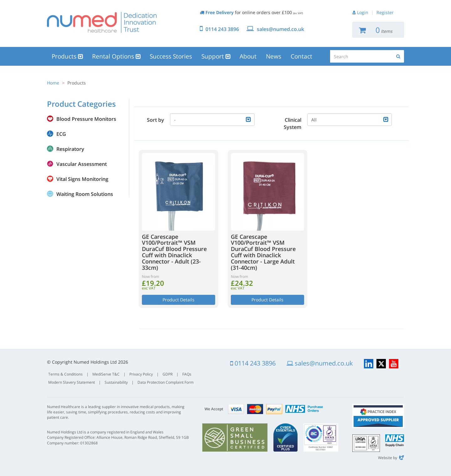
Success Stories (171, 56)
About (248, 56)
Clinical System (293, 123)
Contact (301, 56)
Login (363, 12)
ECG (61, 134)
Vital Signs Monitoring (82, 179)
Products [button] (67, 56)
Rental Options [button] (116, 56)
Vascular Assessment (82, 164)
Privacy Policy (141, 374)
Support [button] (216, 56)
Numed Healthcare (102, 22)
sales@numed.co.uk (280, 29)
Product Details (179, 300)
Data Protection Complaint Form (166, 382)
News (274, 56)
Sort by (156, 120)
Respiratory (70, 149)
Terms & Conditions (65, 374)
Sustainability (116, 382)
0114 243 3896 (222, 29)
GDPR (168, 374)
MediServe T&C (106, 374)
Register (385, 12)
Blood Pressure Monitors (86, 119)
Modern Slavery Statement (72, 382)
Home (53, 83)
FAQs (187, 374)
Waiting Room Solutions (85, 194)
